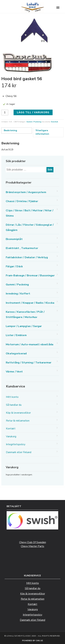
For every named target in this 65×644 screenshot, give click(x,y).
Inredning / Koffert (18, 294)
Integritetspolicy (16, 444)
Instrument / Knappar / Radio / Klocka (30, 303)
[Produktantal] (5, 112)
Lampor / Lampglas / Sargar (24, 326)
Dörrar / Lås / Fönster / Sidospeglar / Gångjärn (30, 227)
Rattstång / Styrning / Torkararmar (29, 363)
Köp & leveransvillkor (18, 413)
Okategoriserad (16, 354)
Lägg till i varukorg (33, 112)
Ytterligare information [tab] (42, 132)
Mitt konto (12, 397)
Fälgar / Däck (14, 266)
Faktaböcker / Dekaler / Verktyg (27, 257)
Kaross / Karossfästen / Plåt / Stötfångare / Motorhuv (25, 315)
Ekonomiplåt (14, 239)
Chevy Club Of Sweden (33, 542)
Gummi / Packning (34, 122)
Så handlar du (14, 405)
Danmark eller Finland (19, 452)
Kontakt (11, 429)
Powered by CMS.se (33, 641)
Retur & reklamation (18, 421)
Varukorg (11, 436)
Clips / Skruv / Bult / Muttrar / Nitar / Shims (30, 213)
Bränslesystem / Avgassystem (26, 192)
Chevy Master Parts (32, 546)
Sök (50, 170)
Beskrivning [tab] (10, 130)
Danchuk (54, 122)
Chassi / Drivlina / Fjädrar (22, 201)
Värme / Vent (14, 372)
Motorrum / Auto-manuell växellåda (30, 344)
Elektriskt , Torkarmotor (22, 248)
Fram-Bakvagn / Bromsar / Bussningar (30, 276)
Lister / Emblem (16, 335)
